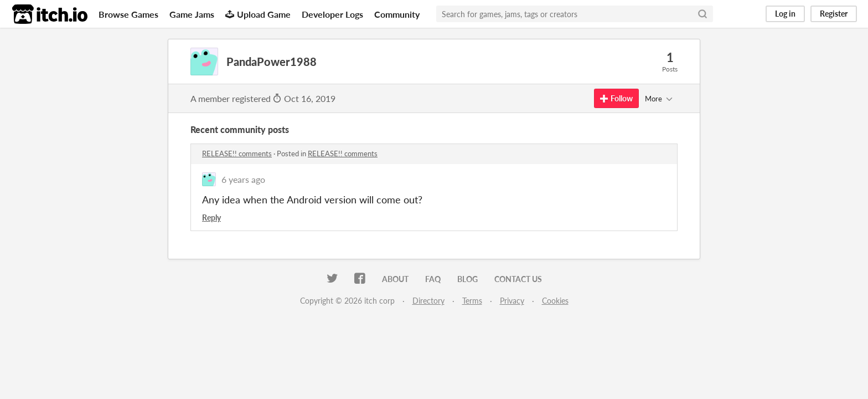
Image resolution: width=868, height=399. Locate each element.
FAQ (433, 279)
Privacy (512, 301)
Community (397, 14)
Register (834, 14)
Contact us (518, 279)
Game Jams (192, 14)
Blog (467, 279)
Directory (428, 301)
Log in (785, 14)
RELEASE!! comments (237, 154)
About (395, 279)
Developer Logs (332, 14)
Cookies (555, 301)
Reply (211, 218)
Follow (616, 98)
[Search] (702, 14)
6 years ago (243, 179)
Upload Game (258, 14)
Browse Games (128, 14)
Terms (472, 301)
